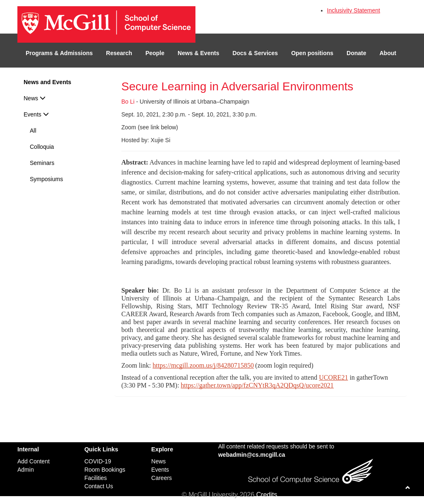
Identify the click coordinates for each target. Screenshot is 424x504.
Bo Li (128, 102)
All (33, 131)
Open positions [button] (312, 53)
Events (36, 114)
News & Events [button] (198, 53)
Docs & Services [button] (255, 53)
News (35, 98)
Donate (356, 53)
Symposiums (46, 179)
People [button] (155, 53)
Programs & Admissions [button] (59, 53)
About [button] (388, 53)
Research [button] (119, 53)
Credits (267, 495)
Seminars (42, 163)
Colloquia (42, 147)
